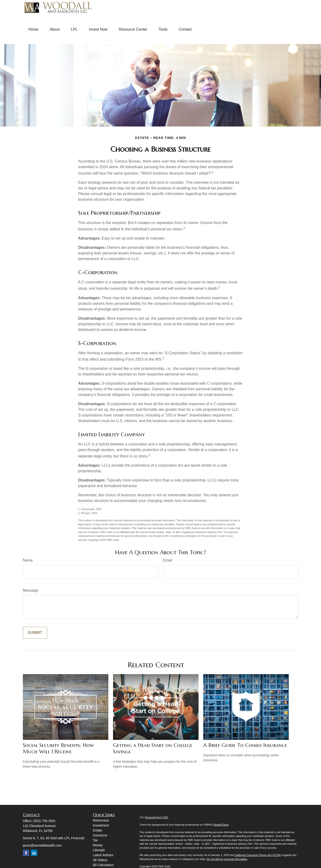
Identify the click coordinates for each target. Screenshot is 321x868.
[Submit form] (35, 633)
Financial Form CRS (156, 817)
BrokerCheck (221, 825)
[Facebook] (26, 853)
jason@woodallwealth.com (42, 845)
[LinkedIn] (34, 853)
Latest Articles (103, 855)
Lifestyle (99, 850)
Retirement (101, 820)
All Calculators (103, 865)
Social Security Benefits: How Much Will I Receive (58, 748)
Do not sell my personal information (227, 859)
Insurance (100, 835)
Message (30, 590)
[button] (34, 29)
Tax (95, 840)
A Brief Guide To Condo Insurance (245, 745)
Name (28, 560)
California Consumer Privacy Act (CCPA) (258, 855)
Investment (101, 825)
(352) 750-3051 (45, 821)
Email (168, 560)
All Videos (100, 860)
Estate (98, 830)
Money (98, 845)
